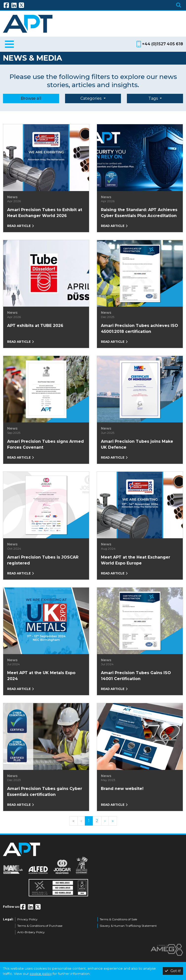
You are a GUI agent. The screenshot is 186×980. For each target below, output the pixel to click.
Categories (91, 98)
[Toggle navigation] (9, 45)
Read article (21, 226)
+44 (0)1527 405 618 (163, 44)
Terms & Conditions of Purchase (40, 926)
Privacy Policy (27, 919)
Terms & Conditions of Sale (118, 919)
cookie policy (41, 974)
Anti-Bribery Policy (31, 932)
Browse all (31, 98)
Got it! (173, 971)
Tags (154, 98)
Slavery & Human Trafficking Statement (128, 926)
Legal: (8, 919)
